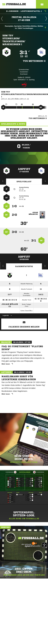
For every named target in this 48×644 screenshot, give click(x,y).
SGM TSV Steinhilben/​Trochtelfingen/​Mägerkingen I (14, 40)
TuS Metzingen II (34, 61)
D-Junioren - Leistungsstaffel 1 (26, 11)
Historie (3, 266)
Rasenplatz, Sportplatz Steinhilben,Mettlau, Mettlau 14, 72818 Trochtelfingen (25, 27)
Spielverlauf (24, 182)
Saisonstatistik (24, 266)
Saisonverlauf (45, 266)
